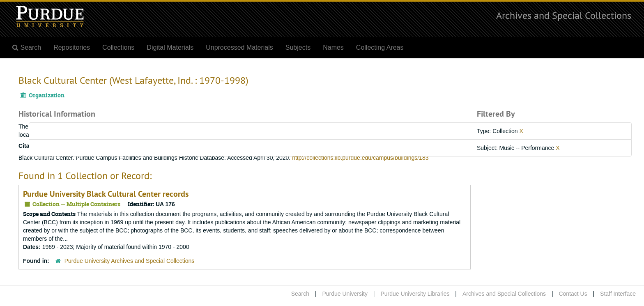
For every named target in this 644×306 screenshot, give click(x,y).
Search (300, 294)
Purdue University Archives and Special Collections (130, 261)
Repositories (72, 47)
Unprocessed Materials (239, 47)
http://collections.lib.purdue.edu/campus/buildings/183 (360, 158)
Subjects (298, 47)
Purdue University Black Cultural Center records (106, 194)
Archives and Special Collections (564, 15)
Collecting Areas (380, 47)
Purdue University (345, 294)
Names (333, 47)
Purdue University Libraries (415, 294)
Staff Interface (618, 294)
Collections (118, 47)
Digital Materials (170, 47)
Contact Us (573, 294)
